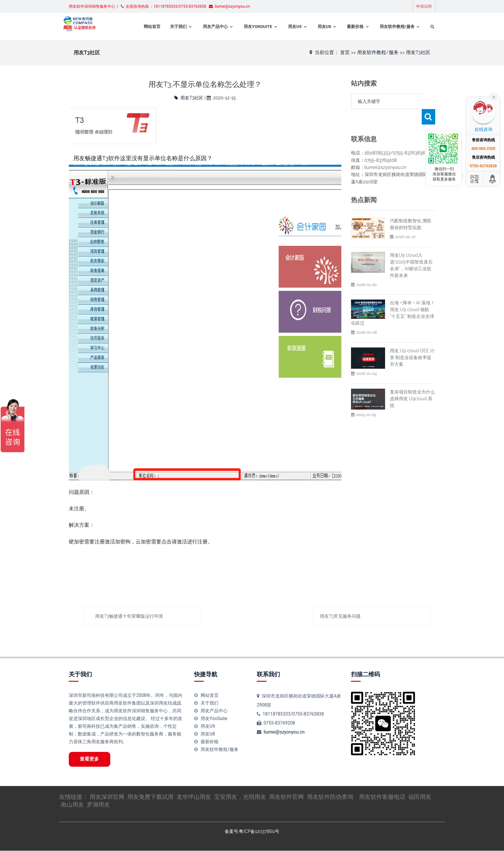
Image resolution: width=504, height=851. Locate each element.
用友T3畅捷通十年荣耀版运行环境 (129, 616)
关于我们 (171, 27)
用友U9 (287, 27)
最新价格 (348, 27)
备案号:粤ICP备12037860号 (252, 832)
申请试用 (424, 6)
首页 (345, 52)
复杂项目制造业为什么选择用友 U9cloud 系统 (412, 383)
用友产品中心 (208, 27)
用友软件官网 (286, 797)
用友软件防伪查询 (330, 797)
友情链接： (74, 797)
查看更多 (90, 759)
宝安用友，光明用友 (240, 797)
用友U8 (317, 27)
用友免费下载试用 (150, 797)
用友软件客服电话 (382, 797)
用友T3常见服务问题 (340, 616)
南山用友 (72, 805)
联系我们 (268, 674)
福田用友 (420, 797)
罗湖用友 (98, 805)
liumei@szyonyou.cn (284, 732)
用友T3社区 (418, 52)
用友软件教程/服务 (390, 27)
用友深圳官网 (107, 797)
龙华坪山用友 (194, 797)
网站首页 (144, 27)
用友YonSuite (250, 27)
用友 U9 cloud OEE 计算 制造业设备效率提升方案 (412, 342)
